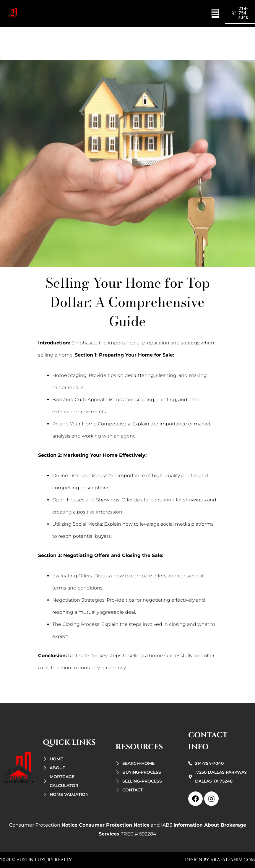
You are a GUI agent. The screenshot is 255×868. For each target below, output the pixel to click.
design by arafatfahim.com (220, 860)
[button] (215, 13)
